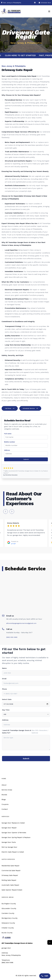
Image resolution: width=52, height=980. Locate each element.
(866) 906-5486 (12, 637)
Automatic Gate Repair (10, 885)
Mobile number (10, 442)
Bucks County (7, 933)
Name (4, 668)
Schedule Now (45, 3)
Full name (8, 434)
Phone (4, 689)
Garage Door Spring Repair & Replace (16, 837)
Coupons (5, 804)
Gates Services (8, 859)
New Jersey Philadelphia (11, 955)
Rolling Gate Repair (9, 880)
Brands (4, 795)
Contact (5, 809)
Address (7, 450)
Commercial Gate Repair (11, 870)
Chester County (8, 928)
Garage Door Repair (9, 828)
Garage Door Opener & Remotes (14, 833)
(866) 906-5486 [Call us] (7, 962)
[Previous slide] (6, 511)
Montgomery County (10, 918)
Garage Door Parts (9, 842)
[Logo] (11, 11)
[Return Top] (50, 942)
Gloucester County (9, 908)
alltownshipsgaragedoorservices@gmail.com (21, 623)
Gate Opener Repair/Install (12, 890)
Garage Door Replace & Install (13, 823)
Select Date (7, 699)
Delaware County (8, 923)
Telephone (6, 960)
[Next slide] (12, 511)
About (4, 785)
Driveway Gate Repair (10, 875)
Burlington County (9, 904)
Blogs (4, 799)
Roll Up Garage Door (9, 847)
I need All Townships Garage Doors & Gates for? (16, 732)
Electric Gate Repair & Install (13, 852)
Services (5, 816)
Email (4, 679)
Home (4, 779)
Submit (26, 459)
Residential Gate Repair (11, 866)
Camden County (8, 913)
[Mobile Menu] (49, 11)
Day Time (6, 710)
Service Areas (7, 790)
